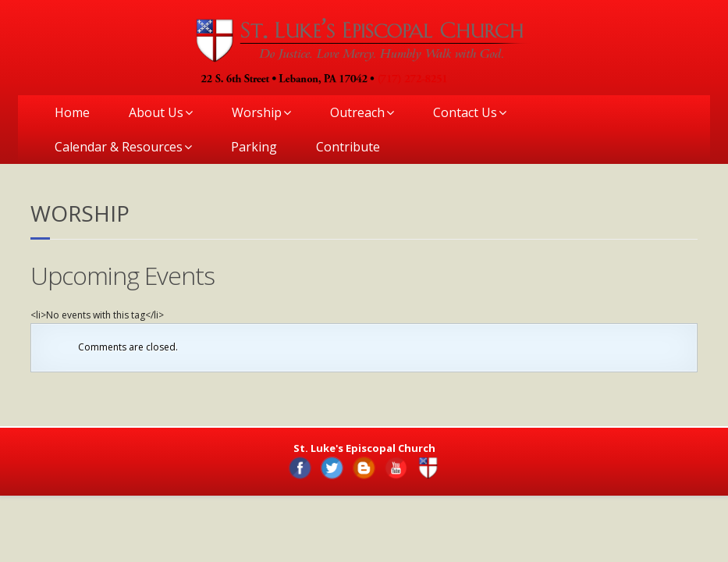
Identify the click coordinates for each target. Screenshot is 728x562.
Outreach (357, 112)
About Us (156, 112)
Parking (254, 147)
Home (72, 112)
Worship (257, 112)
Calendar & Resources (119, 147)
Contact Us (465, 112)
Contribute (348, 147)
